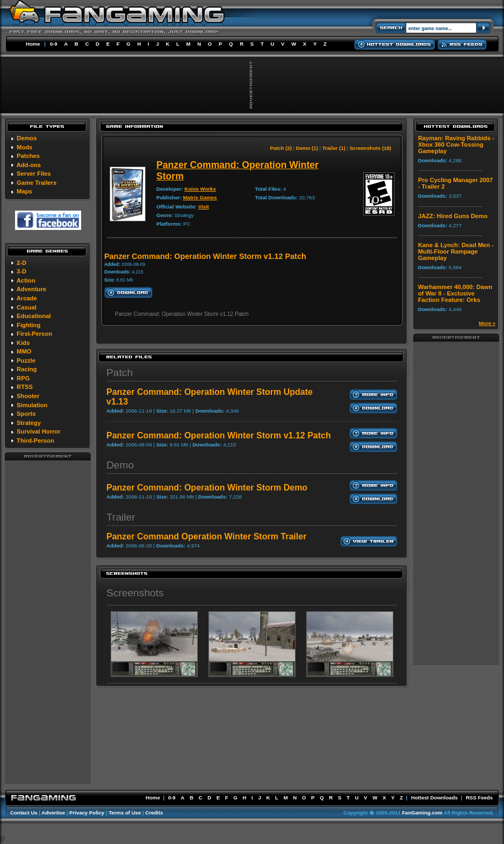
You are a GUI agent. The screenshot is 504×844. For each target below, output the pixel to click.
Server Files (34, 174)
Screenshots (135, 593)
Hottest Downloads (434, 798)
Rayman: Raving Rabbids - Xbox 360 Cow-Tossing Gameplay (456, 145)
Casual (27, 307)
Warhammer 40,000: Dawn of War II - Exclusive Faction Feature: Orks (455, 293)
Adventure (31, 289)
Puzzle (26, 360)
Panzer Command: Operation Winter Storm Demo (207, 488)
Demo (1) (307, 148)
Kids (23, 343)
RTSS (25, 387)
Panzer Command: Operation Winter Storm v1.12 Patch (219, 435)
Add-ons (29, 165)
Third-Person (35, 441)
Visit (204, 207)
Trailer (121, 517)
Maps (24, 191)
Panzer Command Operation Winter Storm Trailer (206, 536)
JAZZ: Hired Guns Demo (453, 216)
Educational (34, 316)
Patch (120, 373)
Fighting (28, 325)
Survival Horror (38, 431)
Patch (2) (281, 148)
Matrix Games (200, 197)
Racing (27, 369)
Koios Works (200, 189)
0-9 (54, 44)
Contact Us (24, 813)
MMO (24, 351)
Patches (28, 156)
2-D (21, 263)
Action (26, 280)
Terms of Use (125, 813)
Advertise (53, 813)
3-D (21, 271)
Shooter (28, 396)
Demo (120, 465)
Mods (24, 147)
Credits (154, 813)
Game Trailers (37, 183)
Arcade (27, 298)
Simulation (32, 405)
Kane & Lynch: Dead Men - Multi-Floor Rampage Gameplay (456, 251)
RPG (23, 378)
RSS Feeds (479, 798)
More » (487, 323)
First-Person (34, 334)
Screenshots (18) (370, 148)
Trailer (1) (334, 148)
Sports (26, 414)
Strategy (29, 423)
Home (33, 44)
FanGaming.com (422, 813)
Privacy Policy (87, 813)
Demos (27, 138)
